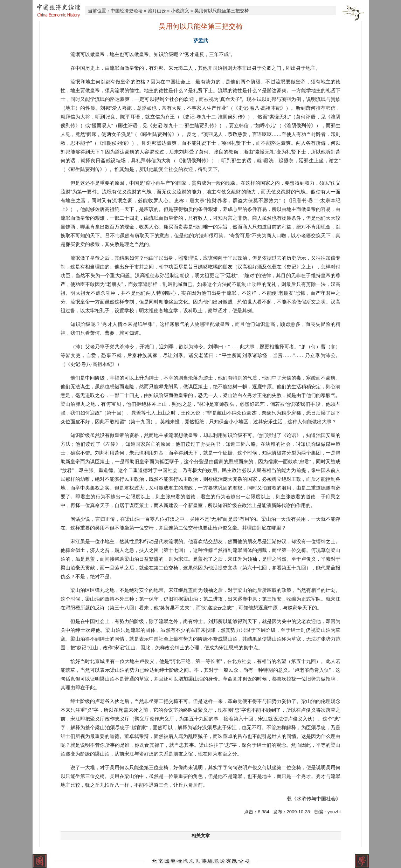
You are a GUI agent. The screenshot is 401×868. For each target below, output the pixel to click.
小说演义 (180, 11)
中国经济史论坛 (127, 11)
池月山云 (157, 11)
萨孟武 (201, 41)
